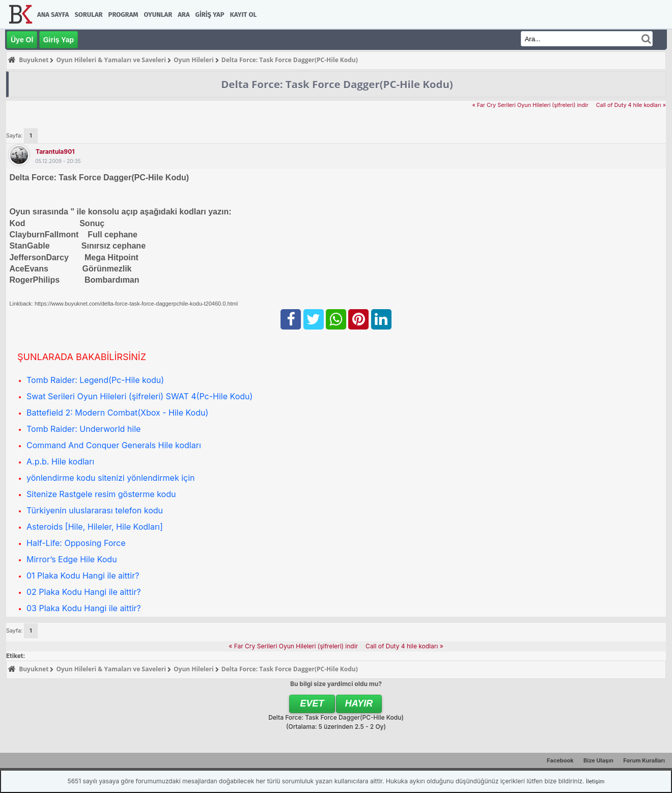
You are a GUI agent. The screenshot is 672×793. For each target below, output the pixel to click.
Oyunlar (158, 15)
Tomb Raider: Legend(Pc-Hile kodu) (95, 380)
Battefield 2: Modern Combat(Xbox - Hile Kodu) (117, 413)
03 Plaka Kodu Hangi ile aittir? (84, 608)
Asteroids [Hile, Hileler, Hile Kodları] (95, 527)
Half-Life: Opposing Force (76, 543)
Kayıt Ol (243, 15)
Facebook (560, 760)
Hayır (359, 703)
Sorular (88, 15)
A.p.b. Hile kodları (60, 461)
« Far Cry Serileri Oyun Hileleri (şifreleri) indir (530, 105)
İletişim (595, 781)
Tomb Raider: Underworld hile (83, 429)
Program (123, 15)
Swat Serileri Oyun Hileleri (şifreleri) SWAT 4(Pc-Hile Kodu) (139, 396)
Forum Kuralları (644, 760)
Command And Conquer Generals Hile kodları (114, 445)
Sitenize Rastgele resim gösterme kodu (101, 494)
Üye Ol (22, 40)
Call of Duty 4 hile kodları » (631, 105)
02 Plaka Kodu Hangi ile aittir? (84, 592)
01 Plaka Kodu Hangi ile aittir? (83, 576)
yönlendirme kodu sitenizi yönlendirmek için (111, 478)
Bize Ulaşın (598, 760)
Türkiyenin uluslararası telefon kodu (95, 510)
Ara (184, 15)
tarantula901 (55, 152)
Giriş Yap (210, 15)
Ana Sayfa (53, 15)
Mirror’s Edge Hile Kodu (72, 559)
